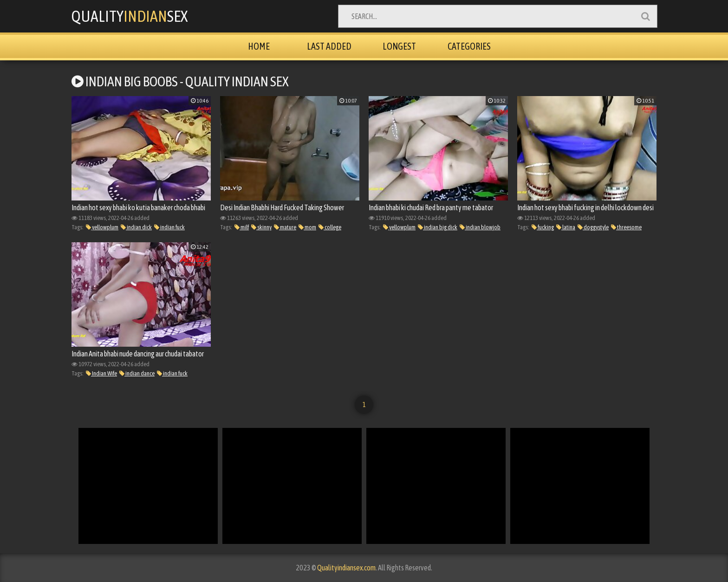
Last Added (329, 46)
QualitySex (130, 16)
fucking (543, 227)
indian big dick (438, 227)
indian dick (136, 227)
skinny (261, 227)
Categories (469, 46)
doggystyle (593, 227)
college (330, 227)
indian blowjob (480, 227)
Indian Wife (101, 373)
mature (285, 227)
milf (242, 227)
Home (259, 46)
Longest (399, 46)
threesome (626, 227)
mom (307, 227)
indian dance (137, 373)
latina (566, 227)
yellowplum (102, 227)
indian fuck (169, 227)
